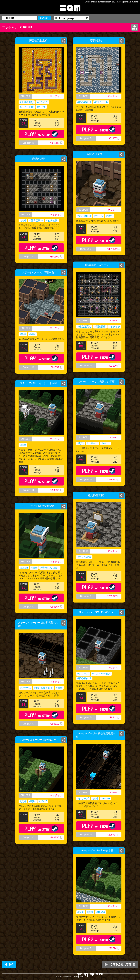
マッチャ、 (56, 96)
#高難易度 (100, 327)
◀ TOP (9, 964)
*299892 (56, 490)
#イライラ (42, 102)
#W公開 (41, 107)
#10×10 (105, 798)
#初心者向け (84, 102)
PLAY (41, 134)
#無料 (109, 216)
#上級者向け (27, 102)
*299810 (56, 724)
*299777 (114, 835)
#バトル (99, 216)
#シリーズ (92, 444)
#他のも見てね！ (50, 568)
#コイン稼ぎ (84, 557)
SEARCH (45, 18)
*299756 (56, 837)
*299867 (56, 607)
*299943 (115, 482)
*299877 (114, 596)
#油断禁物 (53, 221)
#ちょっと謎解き (101, 674)
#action (106, 444)
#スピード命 (27, 107)
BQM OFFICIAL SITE (120, 964)
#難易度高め (36, 221)
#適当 (33, 334)
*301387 (114, 138)
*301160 (57, 261)
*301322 (114, 249)
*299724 (114, 948)
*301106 (114, 366)
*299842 (114, 717)
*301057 (56, 367)
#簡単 (23, 334)
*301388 (56, 143)
